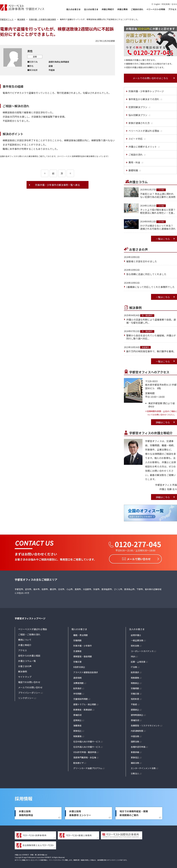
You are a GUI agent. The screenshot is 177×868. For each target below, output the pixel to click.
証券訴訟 (77, 719)
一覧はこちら (163, 239)
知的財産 (135, 698)
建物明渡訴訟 (137, 714)
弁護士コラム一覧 (27, 660)
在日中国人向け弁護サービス (87, 741)
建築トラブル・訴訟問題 (85, 703)
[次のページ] (70, 173)
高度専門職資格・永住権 (85, 757)
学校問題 (77, 693)
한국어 (174, 4)
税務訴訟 (135, 682)
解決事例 (23, 671)
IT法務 (134, 666)
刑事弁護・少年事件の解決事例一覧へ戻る (58, 185)
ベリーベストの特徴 (156, 9)
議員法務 (135, 762)
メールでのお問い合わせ (30, 687)
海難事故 (77, 725)
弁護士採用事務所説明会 (26, 812)
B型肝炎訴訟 (79, 666)
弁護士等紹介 (108, 9)
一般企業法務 (137, 640)
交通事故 (77, 650)
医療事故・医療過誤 (83, 709)
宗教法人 (135, 773)
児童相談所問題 (81, 698)
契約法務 (135, 645)
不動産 (134, 703)
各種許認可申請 (138, 746)
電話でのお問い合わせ (29, 681)
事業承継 (135, 751)
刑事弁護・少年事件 (83, 645)
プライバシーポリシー (29, 692)
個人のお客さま (73, 9)
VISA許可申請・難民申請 (85, 751)
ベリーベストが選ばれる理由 (33, 628)
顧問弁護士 (136, 634)
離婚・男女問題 (81, 634)
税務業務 (77, 735)
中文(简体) (166, 4)
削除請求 (77, 687)
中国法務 (135, 735)
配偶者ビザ (78, 762)
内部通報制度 (137, 730)
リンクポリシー (26, 697)
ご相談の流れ (137, 9)
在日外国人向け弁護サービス (87, 746)
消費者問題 (78, 682)
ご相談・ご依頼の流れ (29, 634)
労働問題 (77, 640)
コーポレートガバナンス (142, 650)
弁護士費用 (122, 9)
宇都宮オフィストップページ (30, 618)
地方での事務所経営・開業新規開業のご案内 (134, 812)
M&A (133, 656)
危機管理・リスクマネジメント (145, 725)
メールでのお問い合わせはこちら (150, 78)
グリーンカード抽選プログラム (88, 767)
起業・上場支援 (138, 661)
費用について (25, 639)
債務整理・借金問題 (83, 656)
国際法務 (135, 741)
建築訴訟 (135, 709)
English (157, 4)
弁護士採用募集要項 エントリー (80, 812)
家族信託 (77, 730)
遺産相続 (77, 677)
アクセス (172, 9)
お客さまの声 (25, 665)
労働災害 (77, 661)
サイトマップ (25, 676)
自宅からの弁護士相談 (29, 655)
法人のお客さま (91, 9)
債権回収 (77, 714)
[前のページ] (45, 173)
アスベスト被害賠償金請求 (86, 672)
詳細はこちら (163, 422)
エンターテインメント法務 (143, 767)
